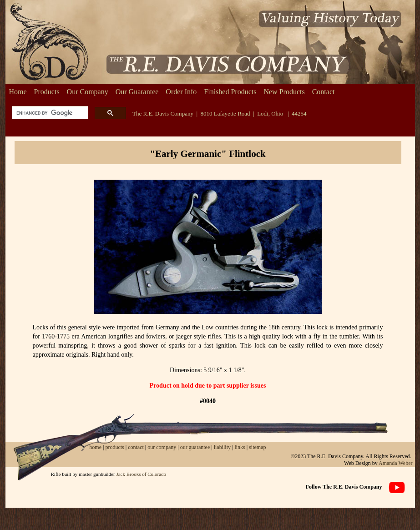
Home (18, 92)
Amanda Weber (395, 463)
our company (161, 447)
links (240, 447)
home (95, 447)
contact (137, 447)
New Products (284, 92)
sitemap (257, 447)
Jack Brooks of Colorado (141, 474)
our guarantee (195, 447)
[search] (49, 113)
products (114, 447)
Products (47, 92)
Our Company (88, 92)
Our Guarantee (137, 92)
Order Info (181, 92)
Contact (324, 92)
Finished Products (230, 92)
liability (222, 447)
